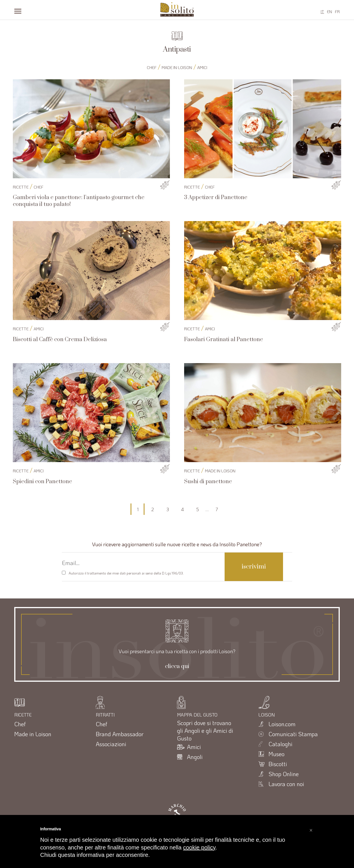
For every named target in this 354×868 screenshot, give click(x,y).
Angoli (195, 757)
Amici (202, 67)
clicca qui (177, 667)
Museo (276, 754)
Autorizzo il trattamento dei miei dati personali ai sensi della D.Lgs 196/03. (126, 573)
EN (329, 12)
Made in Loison (177, 67)
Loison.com (282, 724)
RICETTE (21, 187)
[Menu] (18, 10)
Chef (152, 67)
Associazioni (111, 744)
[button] (311, 829)
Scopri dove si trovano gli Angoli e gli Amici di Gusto (205, 730)
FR (337, 12)
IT (322, 12)
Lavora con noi (286, 784)
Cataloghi (280, 744)
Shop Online (284, 774)
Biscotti (278, 764)
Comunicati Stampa (293, 734)
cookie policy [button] (199, 847)
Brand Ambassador (120, 734)
